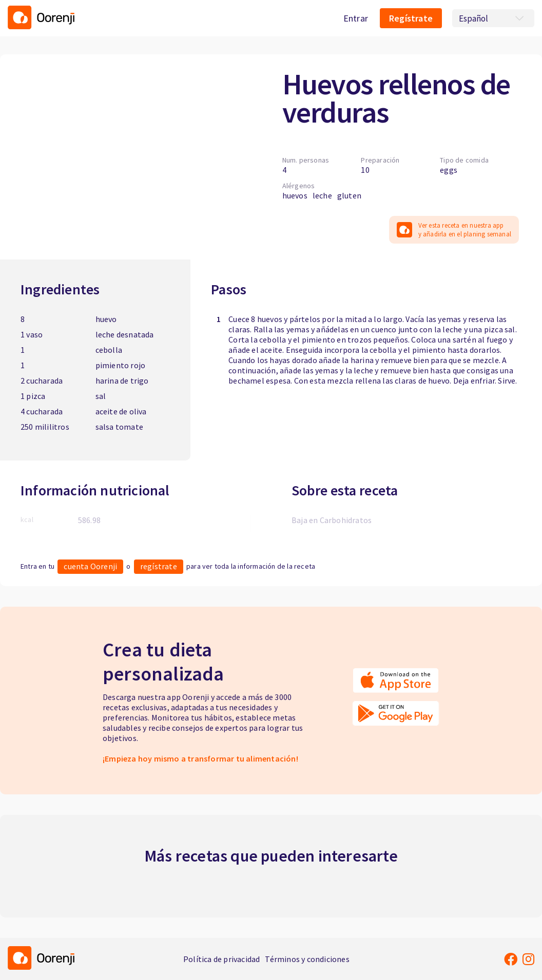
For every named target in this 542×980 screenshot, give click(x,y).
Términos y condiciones (307, 959)
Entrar (356, 18)
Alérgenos (299, 186)
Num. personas (306, 160)
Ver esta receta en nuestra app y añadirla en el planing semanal (454, 230)
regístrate (159, 566)
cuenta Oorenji (90, 566)
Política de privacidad (221, 959)
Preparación (380, 160)
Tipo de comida (464, 160)
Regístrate (411, 18)
